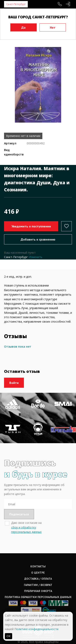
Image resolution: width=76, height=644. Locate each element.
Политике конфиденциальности (36, 629)
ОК (9, 636)
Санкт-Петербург (16, 4)
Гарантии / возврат (38, 585)
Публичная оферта (38, 591)
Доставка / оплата (38, 579)
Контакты (38, 566)
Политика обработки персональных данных (38, 597)
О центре (38, 573)
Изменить (35, 257)
